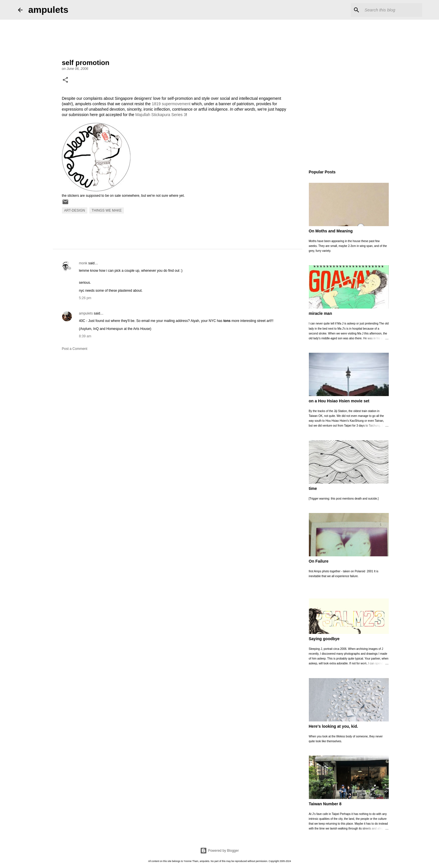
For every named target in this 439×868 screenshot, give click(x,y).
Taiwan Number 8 (325, 804)
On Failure (319, 561)
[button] (65, 80)
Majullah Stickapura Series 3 (161, 115)
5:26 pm (85, 298)
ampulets (48, 10)
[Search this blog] (392, 10)
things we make (107, 210)
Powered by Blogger (219, 851)
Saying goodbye (324, 639)
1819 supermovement (171, 104)
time (313, 488)
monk (83, 263)
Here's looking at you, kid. (334, 726)
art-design (75, 210)
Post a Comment (75, 349)
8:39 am (85, 336)
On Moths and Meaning (331, 231)
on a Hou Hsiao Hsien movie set (339, 401)
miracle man (321, 313)
